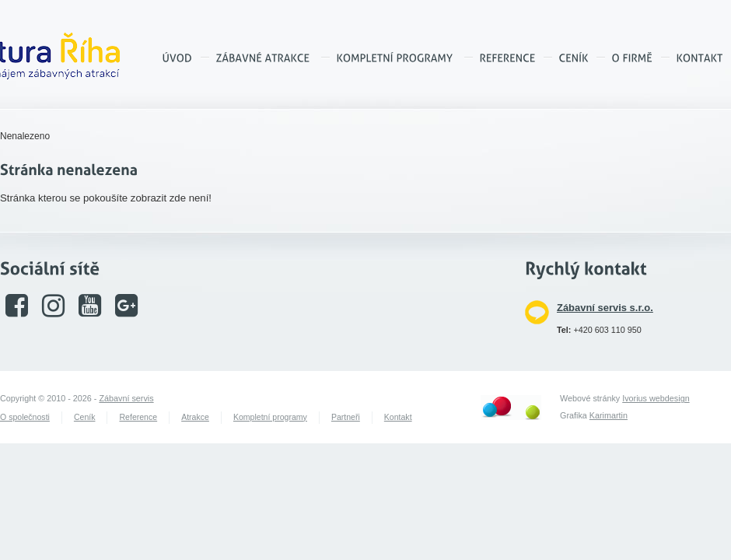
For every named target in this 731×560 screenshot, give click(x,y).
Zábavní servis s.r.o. (605, 308)
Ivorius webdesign (656, 398)
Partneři (346, 417)
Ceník (85, 417)
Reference (138, 417)
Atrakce (195, 417)
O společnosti (25, 417)
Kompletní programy (270, 417)
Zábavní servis (126, 398)
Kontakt (398, 417)
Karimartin (609, 415)
